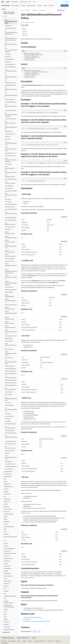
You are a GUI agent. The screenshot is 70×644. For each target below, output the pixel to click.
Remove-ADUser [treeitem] (9, 338)
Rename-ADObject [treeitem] (9, 341)
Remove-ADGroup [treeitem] (9, 287)
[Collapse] (17, 9)
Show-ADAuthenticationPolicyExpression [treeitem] (11, 457)
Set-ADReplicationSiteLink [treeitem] (11, 433)
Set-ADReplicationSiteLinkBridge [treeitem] (11, 437)
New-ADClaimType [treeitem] (9, 186)
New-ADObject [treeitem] (8, 202)
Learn (22, 10)
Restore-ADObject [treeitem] (9, 349)
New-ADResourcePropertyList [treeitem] (10, 224)
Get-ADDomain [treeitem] (8, 26)
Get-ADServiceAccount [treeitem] (10, 134)
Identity (23, 454)
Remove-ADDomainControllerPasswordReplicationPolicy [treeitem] (11, 271)
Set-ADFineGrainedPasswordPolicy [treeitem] (11, 410)
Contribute (24, 641)
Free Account (65, 5)
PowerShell (34, 10)
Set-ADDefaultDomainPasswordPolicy (33, 618)
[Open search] (64, 2)
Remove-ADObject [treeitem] (9, 292)
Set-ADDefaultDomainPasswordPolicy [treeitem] (11, 399)
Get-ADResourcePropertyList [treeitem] (10, 122)
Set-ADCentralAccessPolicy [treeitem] (11, 380)
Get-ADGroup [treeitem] (8, 57)
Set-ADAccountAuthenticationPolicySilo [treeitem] (11, 362)
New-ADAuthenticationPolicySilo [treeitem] (11, 172)
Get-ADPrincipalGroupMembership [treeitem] (11, 71)
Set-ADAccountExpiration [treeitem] (10, 369)
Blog (19, 641)
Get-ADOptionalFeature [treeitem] (10, 64)
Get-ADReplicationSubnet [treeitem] (10, 110)
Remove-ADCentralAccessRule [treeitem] (10, 251)
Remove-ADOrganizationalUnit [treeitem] (10, 296)
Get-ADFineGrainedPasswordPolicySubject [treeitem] (11, 50)
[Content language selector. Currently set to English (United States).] (8, 638)
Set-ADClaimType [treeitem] (9, 392)
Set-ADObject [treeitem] (8, 421)
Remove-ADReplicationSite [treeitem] (11, 305)
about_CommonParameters (28, 578)
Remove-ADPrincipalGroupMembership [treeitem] (11, 301)
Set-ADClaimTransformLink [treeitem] (11, 385)
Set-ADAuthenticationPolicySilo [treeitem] (11, 377)
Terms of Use (50, 641)
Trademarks (57, 641)
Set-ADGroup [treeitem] (8, 419)
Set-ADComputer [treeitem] (9, 394)
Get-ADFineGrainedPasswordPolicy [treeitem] (11, 44)
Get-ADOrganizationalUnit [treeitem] (10, 67)
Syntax (24, 28)
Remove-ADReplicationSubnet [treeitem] (9, 318)
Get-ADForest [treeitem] (8, 54)
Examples (25, 31)
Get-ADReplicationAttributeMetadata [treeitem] (11, 77)
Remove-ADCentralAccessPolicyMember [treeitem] (11, 246)
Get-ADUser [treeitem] (8, 139)
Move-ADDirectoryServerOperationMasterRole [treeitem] (11, 160)
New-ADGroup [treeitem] (8, 199)
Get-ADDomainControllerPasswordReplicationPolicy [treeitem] (11, 32)
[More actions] (67, 10)
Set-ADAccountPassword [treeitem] (10, 371)
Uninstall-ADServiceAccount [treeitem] (11, 467)
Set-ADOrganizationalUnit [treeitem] (10, 424)
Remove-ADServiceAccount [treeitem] (11, 336)
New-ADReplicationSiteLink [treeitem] (11, 209)
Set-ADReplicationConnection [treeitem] (10, 427)
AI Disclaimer (4, 641)
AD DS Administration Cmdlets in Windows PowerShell (37, 621)
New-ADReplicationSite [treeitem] (10, 207)
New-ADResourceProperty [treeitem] (11, 220)
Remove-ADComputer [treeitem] (10, 261)
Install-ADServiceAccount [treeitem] (10, 153)
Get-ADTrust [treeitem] (8, 136)
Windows (28, 10)
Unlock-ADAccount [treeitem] (9, 469)
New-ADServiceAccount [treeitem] (10, 227)
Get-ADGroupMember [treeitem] (10, 59)
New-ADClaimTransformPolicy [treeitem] (10, 183)
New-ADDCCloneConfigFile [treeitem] (11, 191)
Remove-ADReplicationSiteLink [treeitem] (10, 308)
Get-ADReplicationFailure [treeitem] (10, 85)
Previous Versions (12, 641)
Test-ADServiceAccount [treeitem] (10, 464)
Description (24, 30)
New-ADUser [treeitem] (8, 229)
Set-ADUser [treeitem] (7, 453)
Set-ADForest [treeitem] (8, 414)
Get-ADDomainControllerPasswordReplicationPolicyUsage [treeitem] (11, 38)
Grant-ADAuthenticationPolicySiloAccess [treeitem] (11, 149)
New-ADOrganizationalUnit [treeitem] (11, 204)
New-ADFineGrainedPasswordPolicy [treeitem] (11, 195)
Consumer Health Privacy (39, 641)
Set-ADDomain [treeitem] (8, 403)
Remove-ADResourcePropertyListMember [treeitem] (11, 332)
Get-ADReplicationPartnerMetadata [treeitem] (11, 90)
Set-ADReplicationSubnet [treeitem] (10, 441)
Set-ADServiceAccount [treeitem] (10, 451)
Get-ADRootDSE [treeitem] (9, 131)
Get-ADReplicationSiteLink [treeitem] (11, 102)
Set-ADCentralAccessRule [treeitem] (11, 383)
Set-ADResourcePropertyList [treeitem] (10, 447)
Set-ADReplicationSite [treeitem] (10, 431)
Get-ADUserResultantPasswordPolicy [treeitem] (11, 143)
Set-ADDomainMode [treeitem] (9, 405)
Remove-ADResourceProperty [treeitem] (9, 322)
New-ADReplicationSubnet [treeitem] (11, 218)
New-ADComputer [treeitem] (9, 188)
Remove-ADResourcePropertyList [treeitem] (10, 327)
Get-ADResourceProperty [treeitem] (10, 119)
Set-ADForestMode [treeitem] (9, 416)
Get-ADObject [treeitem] (8, 62)
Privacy (30, 641)
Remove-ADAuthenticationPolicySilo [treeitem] (11, 237)
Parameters (25, 33)
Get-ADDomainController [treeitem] (10, 28)
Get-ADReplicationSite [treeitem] (10, 100)
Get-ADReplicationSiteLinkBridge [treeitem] (11, 106)
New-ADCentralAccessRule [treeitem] (11, 179)
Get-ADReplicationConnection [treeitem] (10, 82)
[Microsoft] (3, 2)
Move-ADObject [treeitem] (8, 164)
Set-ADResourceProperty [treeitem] (10, 444)
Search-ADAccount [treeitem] (9, 358)
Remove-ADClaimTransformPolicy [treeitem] (10, 255)
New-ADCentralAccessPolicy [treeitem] (10, 176)
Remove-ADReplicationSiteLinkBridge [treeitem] (11, 313)
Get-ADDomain (27, 619)
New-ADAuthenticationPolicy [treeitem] (10, 167)
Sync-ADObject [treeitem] (8, 461)
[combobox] (9, 13)
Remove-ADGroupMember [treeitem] (11, 290)
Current (23, 375)
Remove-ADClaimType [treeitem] (10, 259)
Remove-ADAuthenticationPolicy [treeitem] (10, 233)
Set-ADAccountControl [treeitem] (10, 366)
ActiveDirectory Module (30, 22)
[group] (44, 163)
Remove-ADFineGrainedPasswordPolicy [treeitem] (11, 277)
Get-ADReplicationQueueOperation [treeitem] (11, 95)
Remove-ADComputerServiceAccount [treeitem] (11, 265)
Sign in (67, 2)
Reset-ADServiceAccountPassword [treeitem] (11, 345)
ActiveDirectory (42, 10)
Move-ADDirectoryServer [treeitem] (10, 156)
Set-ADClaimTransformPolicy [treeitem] (10, 389)
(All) (23, 238)
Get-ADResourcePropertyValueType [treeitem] (11, 127)
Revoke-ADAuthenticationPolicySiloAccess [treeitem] (11, 353)
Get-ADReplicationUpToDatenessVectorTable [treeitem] (11, 115)
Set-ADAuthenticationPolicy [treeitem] (11, 374)
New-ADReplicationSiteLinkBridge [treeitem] (11, 213)
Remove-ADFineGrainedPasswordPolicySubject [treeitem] (11, 283)
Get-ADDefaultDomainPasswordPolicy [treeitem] (11, 22)
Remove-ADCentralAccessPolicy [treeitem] (10, 241)
